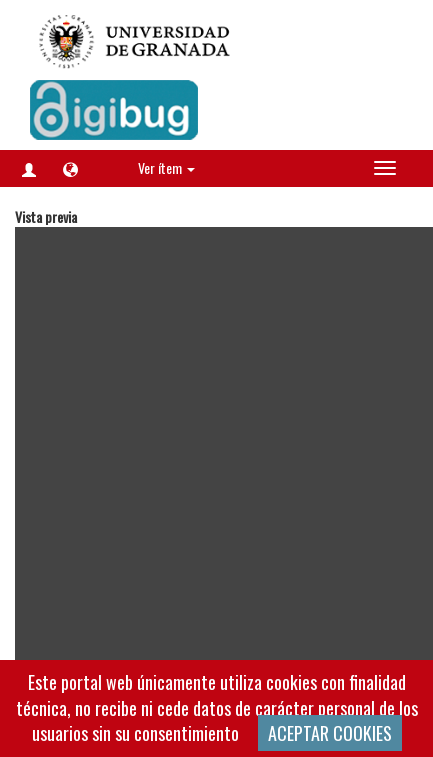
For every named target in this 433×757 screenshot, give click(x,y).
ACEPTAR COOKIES (330, 733)
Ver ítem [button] (166, 167)
